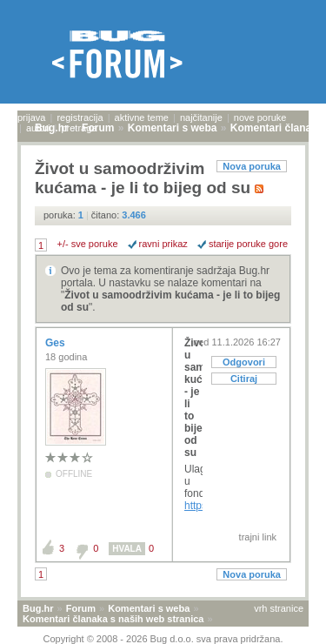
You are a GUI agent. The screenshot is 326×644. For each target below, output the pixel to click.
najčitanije (201, 117)
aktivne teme (142, 117)
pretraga (79, 128)
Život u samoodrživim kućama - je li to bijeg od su (193, 398)
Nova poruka (252, 166)
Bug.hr (38, 608)
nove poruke (260, 117)
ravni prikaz (163, 244)
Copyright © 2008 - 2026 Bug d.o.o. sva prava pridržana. (163, 639)
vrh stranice (279, 608)
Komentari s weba (149, 608)
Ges (57, 343)
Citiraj (244, 379)
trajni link (258, 537)
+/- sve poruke (88, 244)
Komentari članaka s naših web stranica (113, 619)
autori (38, 128)
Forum (81, 608)
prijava (31, 117)
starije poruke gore (248, 244)
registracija (80, 117)
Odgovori (244, 362)
